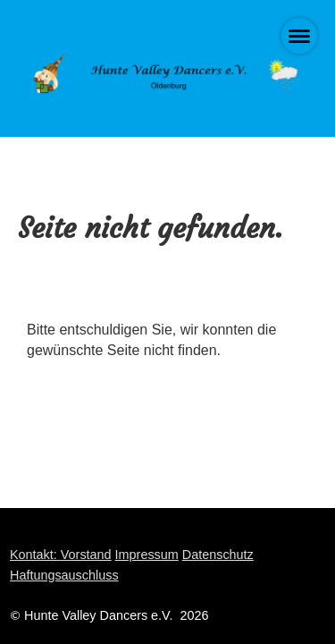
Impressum (147, 555)
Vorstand (86, 555)
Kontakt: (35, 555)
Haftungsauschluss (64, 575)
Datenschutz (218, 555)
